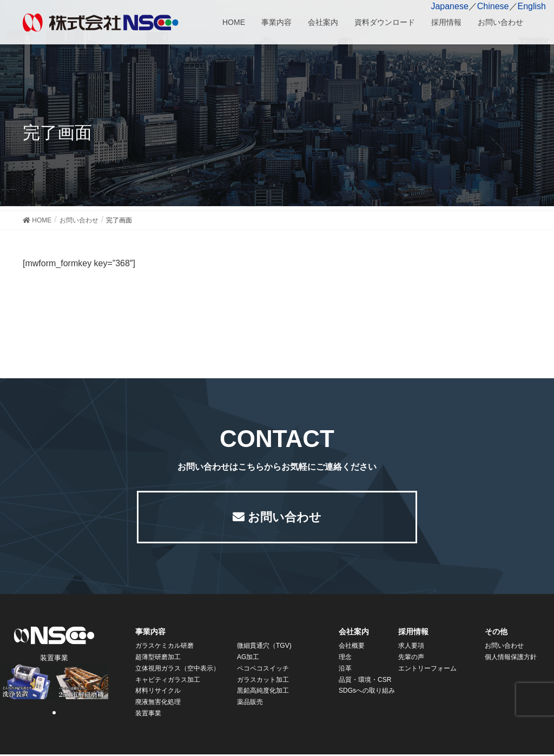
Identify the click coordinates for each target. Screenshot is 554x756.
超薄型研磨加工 (158, 659)
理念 (345, 659)
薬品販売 (250, 704)
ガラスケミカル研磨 (164, 647)
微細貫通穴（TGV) (264, 647)
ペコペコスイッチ (263, 670)
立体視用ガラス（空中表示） (177, 670)
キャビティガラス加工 (168, 681)
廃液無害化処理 (158, 704)
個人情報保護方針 (511, 659)
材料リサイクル (158, 692)
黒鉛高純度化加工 (263, 692)
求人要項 (411, 647)
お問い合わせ (285, 518)
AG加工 (248, 659)
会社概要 (352, 647)
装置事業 (148, 715)
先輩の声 (411, 659)
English (532, 6)
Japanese (449, 6)
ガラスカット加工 (263, 681)
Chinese (493, 6)
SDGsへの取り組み (367, 692)
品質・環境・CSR (365, 681)
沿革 (345, 670)
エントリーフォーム (427, 670)
